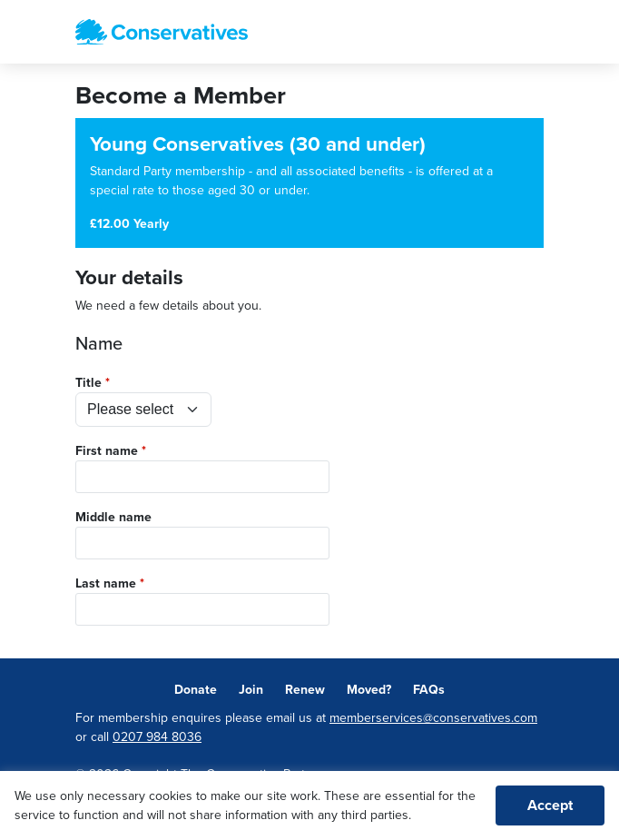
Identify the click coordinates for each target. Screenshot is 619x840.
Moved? (369, 690)
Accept (550, 805)
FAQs (429, 690)
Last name (106, 583)
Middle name (113, 517)
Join (251, 690)
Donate (196, 690)
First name (107, 451)
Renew (305, 690)
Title (88, 383)
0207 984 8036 (157, 737)
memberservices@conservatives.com (433, 718)
